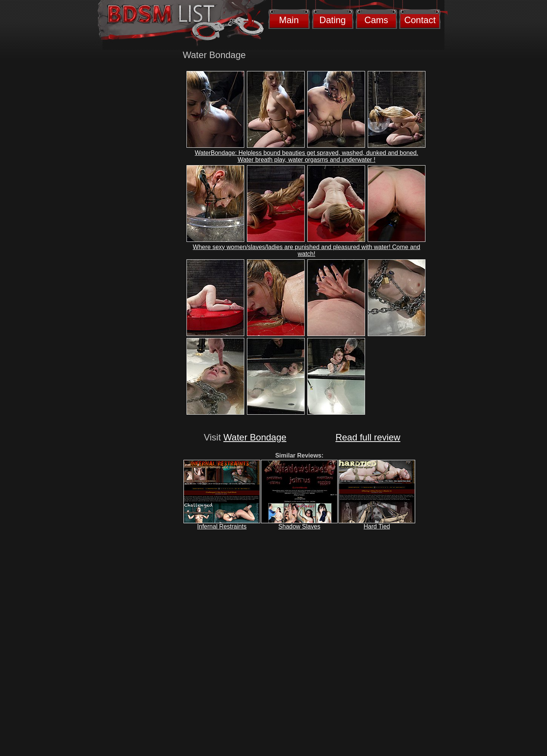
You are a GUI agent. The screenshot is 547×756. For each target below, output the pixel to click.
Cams (376, 20)
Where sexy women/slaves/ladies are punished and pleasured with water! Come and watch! (307, 250)
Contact (420, 20)
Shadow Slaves (299, 526)
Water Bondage (255, 437)
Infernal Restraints (222, 526)
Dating (333, 20)
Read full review (368, 437)
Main (289, 20)
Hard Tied (377, 526)
